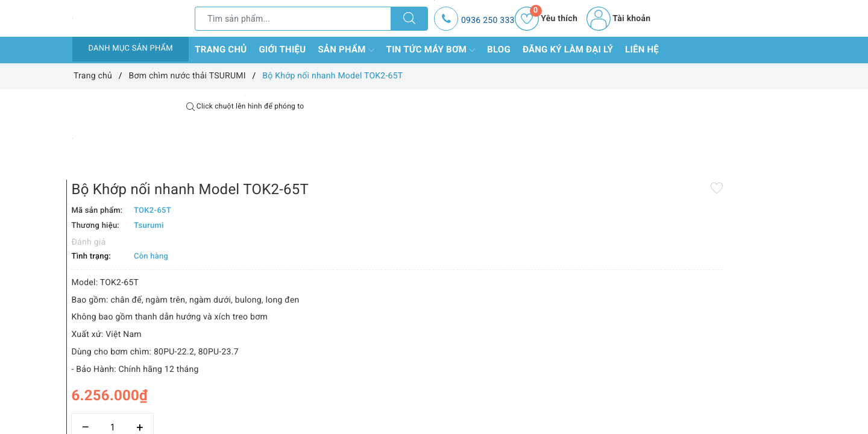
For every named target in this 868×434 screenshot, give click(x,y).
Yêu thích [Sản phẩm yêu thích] (546, 19)
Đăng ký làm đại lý (568, 49)
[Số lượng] (420, 360)
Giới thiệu (282, 49)
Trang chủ (221, 49)
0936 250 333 (488, 20)
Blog (499, 49)
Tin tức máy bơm (431, 50)
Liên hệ (642, 49)
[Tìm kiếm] (409, 19)
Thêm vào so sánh (415, 386)
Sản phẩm (346, 50)
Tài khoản (618, 19)
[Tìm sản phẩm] (293, 19)
